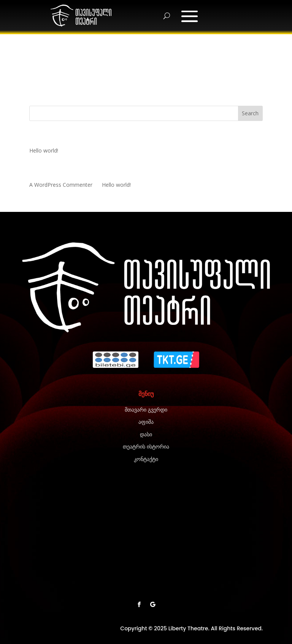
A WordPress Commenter (61, 185)
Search (250, 113)
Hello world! (44, 150)
